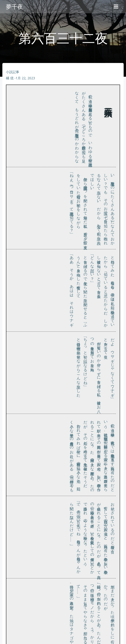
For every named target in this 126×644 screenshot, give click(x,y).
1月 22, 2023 (25, 78)
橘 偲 (10, 78)
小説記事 (13, 72)
